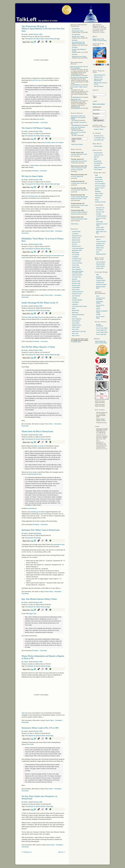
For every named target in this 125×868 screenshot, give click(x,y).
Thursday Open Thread (78, 190)
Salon (23, 713)
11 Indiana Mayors (34, 165)
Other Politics (76, 323)
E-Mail (95, 41)
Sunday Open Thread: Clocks (80, 205)
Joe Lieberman (76, 296)
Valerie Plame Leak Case (79, 331)
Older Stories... (75, 224)
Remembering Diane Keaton (80, 219)
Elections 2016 (76, 238)
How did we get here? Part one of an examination (79, 67)
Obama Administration (78, 315)
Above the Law (100, 208)
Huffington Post (100, 244)
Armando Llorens (99, 136)
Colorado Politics (101, 280)
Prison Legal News (101, 334)
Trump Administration (78, 248)
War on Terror (76, 336)
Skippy (97, 200)
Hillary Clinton (40, 39)
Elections (75, 279)
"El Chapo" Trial (76, 277)
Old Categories (76, 321)
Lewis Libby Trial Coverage (79, 306)
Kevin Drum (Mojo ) (100, 186)
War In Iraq (75, 333)
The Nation (99, 250)
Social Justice (76, 327)
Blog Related (37, 533)
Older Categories (77, 319)
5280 (96, 175)
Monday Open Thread (78, 37)
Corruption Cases (77, 259)
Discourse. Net (100, 212)
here (38, 198)
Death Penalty (76, 267)
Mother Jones (100, 248)
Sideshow (98, 198)
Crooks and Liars (99, 155)
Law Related (76, 302)
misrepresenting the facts (34, 474)
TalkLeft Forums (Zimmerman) (98, 80)
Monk (104, 420)
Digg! (32, 42)
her (37, 827)
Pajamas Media (100, 264)
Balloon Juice (99, 180)
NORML (98, 314)
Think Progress (98, 169)
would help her (32, 508)
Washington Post (31, 614)
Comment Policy (102, 41)
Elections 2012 (76, 240)
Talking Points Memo (100, 167)
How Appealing (98, 163)
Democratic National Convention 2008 (78, 272)
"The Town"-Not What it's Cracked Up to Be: (78, 128)
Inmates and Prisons (78, 292)
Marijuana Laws (98, 77)
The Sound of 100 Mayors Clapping (36, 128)
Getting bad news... (76, 99)
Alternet (98, 239)
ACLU (98, 296)
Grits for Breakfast (100, 184)
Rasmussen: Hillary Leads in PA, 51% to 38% (40, 728)
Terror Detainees (77, 269)
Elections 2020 (76, 285)
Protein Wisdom (101, 266)
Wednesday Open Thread (79, 57)
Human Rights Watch (102, 332)
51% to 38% (30, 744)
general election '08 (42, 736)
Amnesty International (100, 325)
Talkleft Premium (77, 325)
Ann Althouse (100, 210)
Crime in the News (77, 263)
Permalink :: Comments (40, 122)
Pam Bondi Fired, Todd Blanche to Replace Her (79, 43)
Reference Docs (77, 246)
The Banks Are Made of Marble (79, 77)
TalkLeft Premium (99, 86)
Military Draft (76, 310)
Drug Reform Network (100, 302)
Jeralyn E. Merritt (99, 129)
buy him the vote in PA (37, 80)
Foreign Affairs (76, 287)
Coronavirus (75, 234)
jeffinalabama (77, 75)
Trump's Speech (76, 176)
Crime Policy (76, 265)
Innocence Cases (77, 294)
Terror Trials (75, 329)
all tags (57, 39)
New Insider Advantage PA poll (33, 317)
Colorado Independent (100, 277)
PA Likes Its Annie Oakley (32, 176)
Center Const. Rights (102, 328)
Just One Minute (101, 262)
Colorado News (76, 232)
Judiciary (74, 298)
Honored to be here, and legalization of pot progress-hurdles (79, 117)
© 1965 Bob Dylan (76, 342)
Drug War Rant (99, 182)
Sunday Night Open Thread (79, 154)
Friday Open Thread (78, 31)
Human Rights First (101, 330)
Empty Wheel (98, 161)
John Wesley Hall (99, 140)
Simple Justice (100, 227)
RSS (103, 39)
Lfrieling (76, 120)
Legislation (75, 304)
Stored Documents (77, 275)
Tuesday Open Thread (78, 183)
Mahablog (98, 191)
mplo (75, 130)
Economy (75, 244)
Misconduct (75, 313)
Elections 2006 (76, 281)
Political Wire (99, 196)
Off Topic (74, 317)
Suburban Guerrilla (100, 202)
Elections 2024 (76, 242)
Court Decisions (76, 261)
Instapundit (97, 165)
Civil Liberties (76, 255)
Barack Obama (50, 39)
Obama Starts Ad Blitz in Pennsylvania (37, 431)
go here (42, 119)
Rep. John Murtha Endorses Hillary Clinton (39, 599)
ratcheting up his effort (37, 512)
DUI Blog (99, 214)
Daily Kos (97, 157)
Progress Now (100, 282)
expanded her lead (59, 545)
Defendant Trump (77, 236)
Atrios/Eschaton (98, 153)
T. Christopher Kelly (99, 138)
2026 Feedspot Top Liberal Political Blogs (101, 342)
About (99, 39)
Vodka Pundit (100, 268)
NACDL (98, 309)
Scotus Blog (99, 222)
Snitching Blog (100, 229)
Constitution (75, 257)
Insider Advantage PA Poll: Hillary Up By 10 (40, 303)
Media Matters (100, 246)
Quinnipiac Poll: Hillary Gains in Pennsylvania (41, 530)
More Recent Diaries (77, 144)
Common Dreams (101, 242)
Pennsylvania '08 (30, 39)
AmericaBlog (99, 177)
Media (74, 308)
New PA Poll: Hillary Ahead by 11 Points (38, 347)
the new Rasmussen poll (33, 196)
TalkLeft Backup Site (100, 75)
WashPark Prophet (101, 284)
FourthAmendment (101, 216)
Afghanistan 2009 (77, 250)
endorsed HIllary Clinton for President (52, 143)
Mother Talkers (99, 193)
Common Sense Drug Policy (101, 299)
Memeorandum (98, 146)
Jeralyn (26, 34)
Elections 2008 (38, 34)
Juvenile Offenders (77, 300)
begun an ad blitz (39, 446)
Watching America (101, 254)
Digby (96, 159)
